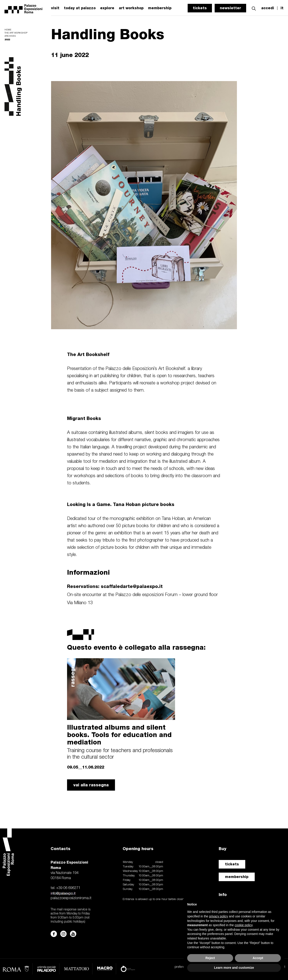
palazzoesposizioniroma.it (71, 898)
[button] (254, 8)
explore (107, 8)
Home (8, 30)
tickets (200, 8)
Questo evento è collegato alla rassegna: (136, 647)
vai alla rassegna (91, 785)
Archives (10, 36)
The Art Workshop (16, 33)
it (282, 8)
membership (237, 877)
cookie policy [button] (244, 925)
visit (55, 8)
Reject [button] (210, 958)
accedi (268, 8)
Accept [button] (258, 958)
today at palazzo (80, 8)
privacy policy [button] (218, 916)
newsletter (230, 8)
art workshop (131, 8)
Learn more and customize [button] (234, 968)
